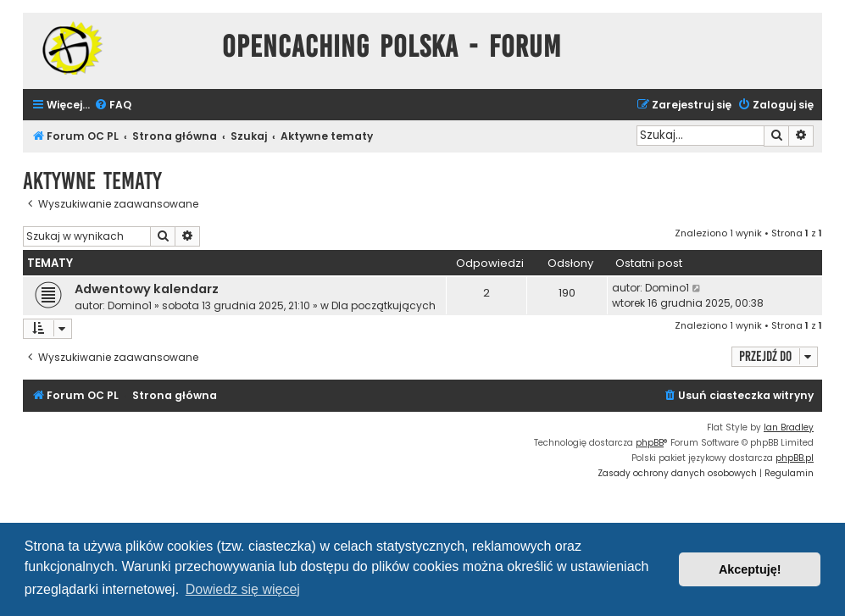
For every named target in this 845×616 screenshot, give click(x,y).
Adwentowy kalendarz (147, 289)
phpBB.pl (795, 458)
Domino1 (130, 305)
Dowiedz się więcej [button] (243, 589)
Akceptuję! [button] (750, 569)
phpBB (650, 443)
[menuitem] (113, 105)
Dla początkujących (384, 305)
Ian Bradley (789, 427)
